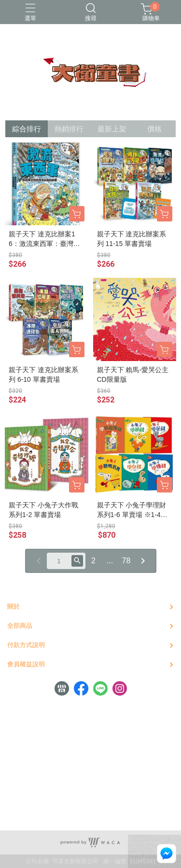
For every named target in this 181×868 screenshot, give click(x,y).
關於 (14, 606)
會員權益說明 (26, 664)
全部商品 (20, 626)
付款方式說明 (26, 645)
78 (126, 561)
